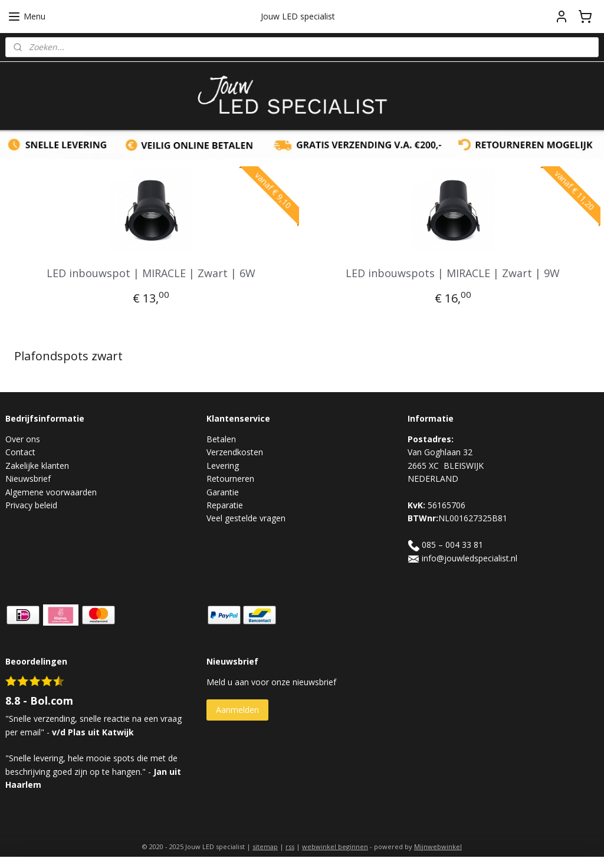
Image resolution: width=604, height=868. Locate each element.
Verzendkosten (235, 452)
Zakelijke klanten (37, 466)
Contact (20, 452)
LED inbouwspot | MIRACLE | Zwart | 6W (151, 273)
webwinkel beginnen (335, 846)
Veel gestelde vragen (246, 518)
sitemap (265, 846)
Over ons (23, 439)
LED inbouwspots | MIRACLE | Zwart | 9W (453, 273)
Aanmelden (237, 710)
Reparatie (225, 505)
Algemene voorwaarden (51, 492)
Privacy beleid (31, 505)
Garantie (223, 492)
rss (290, 846)
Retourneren (230, 479)
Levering (223, 466)
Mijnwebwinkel (438, 846)
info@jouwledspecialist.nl (470, 558)
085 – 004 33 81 (452, 545)
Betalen (221, 439)
